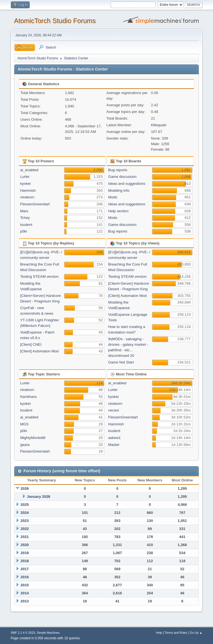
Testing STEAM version (40, 276)
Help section (118, 211)
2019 (25, 553)
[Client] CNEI (31, 344)
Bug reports (118, 170)
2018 (25, 561)
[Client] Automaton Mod (40, 351)
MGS (24, 424)
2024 (25, 513)
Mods (113, 197)
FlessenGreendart (35, 204)
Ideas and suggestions (127, 184)
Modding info (119, 190)
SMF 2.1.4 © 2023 (23, 633)
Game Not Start (121, 362)
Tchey (25, 218)
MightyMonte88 (33, 438)
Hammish (28, 190)
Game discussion (122, 177)
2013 (25, 601)
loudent (26, 225)
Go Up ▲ (196, 633)
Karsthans (29, 397)
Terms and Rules (176, 633)
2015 (25, 585)
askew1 (114, 438)
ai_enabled (29, 170)
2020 (25, 545)
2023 (25, 521)
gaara (25, 445)
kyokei (26, 184)
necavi (114, 410)
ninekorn (27, 197)
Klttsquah (159, 125)
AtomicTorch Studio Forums (55, 21)
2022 (25, 529)
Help (159, 633)
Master (114, 445)
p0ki (24, 231)
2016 (25, 577)
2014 (25, 593)
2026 (25, 488)
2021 (25, 537)
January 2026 (39, 497)
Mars (24, 211)
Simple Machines (48, 633)
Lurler (25, 177)
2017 (25, 569)
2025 (25, 505)
